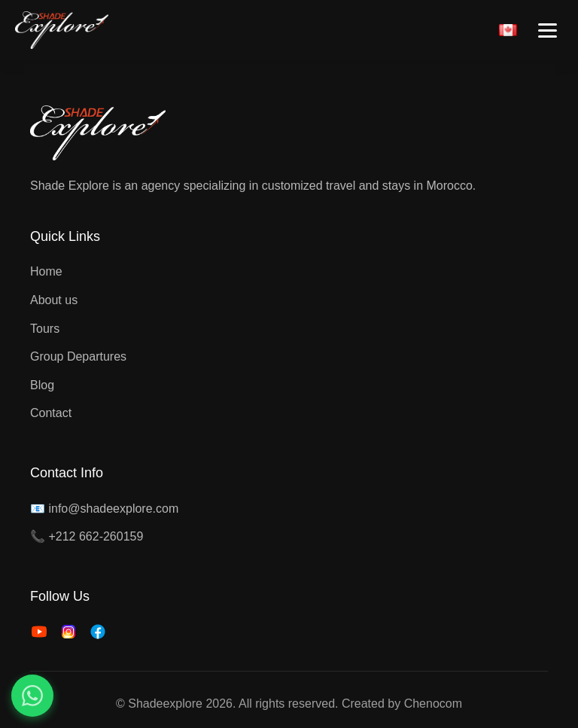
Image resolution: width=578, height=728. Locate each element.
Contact (51, 413)
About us (54, 300)
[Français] (508, 30)
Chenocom (433, 704)
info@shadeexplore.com (113, 509)
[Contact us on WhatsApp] (32, 696)
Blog (42, 385)
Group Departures (78, 356)
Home (46, 271)
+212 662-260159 (96, 536)
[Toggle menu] (548, 30)
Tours (45, 329)
